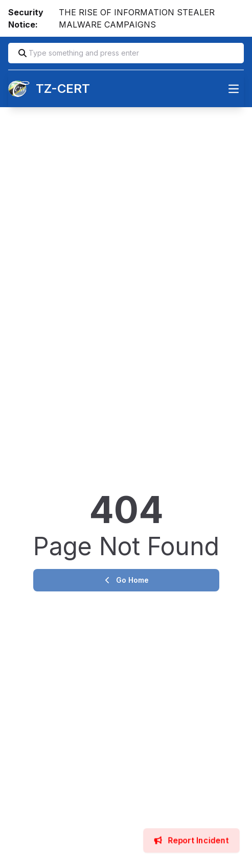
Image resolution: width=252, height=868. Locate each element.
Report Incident (192, 840)
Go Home (126, 580)
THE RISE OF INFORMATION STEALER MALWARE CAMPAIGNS (137, 18)
